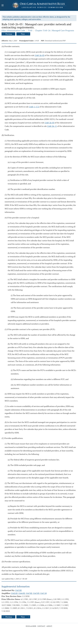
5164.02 (22, 593)
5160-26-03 (40, 55)
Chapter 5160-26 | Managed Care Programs (55, 30)
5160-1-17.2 (34, 107)
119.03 (37, 41)
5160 (30, 30)
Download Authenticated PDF (55, 41)
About (49, 626)
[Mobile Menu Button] (3, 6)
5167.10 (43, 593)
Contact (41, 626)
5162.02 (14, 593)
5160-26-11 (52, 126)
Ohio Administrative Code (13, 30)
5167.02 (18, 590)
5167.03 (36, 593)
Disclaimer (31, 626)
